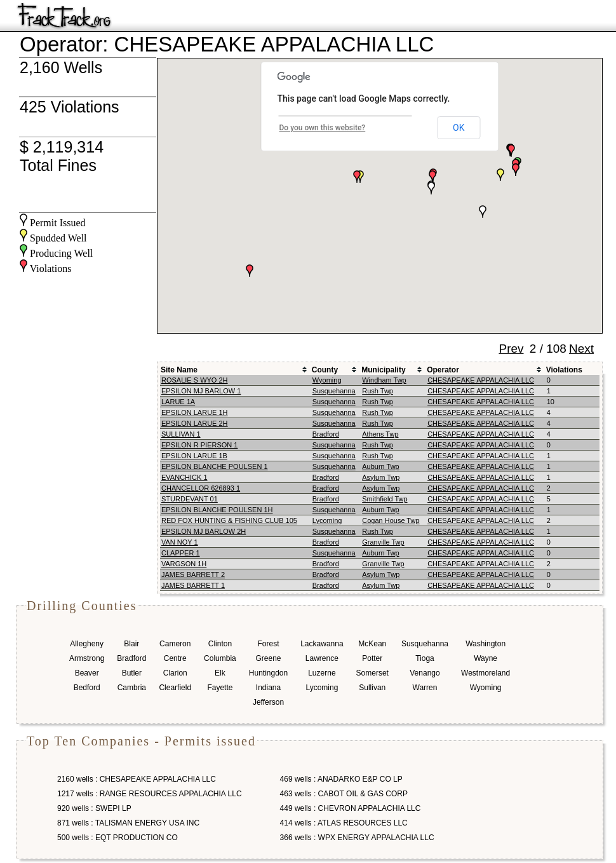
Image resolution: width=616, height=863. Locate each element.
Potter (372, 658)
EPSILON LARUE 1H (195, 412)
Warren (425, 688)
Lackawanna (322, 644)
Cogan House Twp (391, 520)
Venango (425, 673)
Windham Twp (384, 380)
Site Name (179, 370)
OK (459, 128)
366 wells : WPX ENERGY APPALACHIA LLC (357, 838)
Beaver (87, 673)
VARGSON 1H (184, 564)
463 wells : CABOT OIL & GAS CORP (344, 794)
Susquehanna (334, 391)
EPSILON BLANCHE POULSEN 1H (217, 510)
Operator (443, 370)
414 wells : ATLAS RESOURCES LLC (344, 823)
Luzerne (322, 673)
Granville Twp (383, 542)
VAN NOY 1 (180, 542)
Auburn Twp (381, 466)
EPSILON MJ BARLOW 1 (201, 391)
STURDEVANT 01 (190, 499)
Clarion (175, 673)
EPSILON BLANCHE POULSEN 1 (215, 466)
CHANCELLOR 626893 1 (201, 488)
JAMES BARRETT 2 (193, 574)
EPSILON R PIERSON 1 (199, 445)
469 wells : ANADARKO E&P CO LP (341, 779)
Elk (220, 673)
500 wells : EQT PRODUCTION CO (117, 838)
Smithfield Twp (385, 499)
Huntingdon (268, 673)
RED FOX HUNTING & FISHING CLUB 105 (229, 520)
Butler (132, 673)
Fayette (220, 688)
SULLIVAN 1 (181, 434)
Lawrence (322, 658)
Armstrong (87, 658)
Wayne (485, 658)
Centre (175, 658)
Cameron (175, 644)
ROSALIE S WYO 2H (195, 380)
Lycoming (327, 520)
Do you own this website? (323, 128)
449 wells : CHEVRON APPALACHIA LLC (351, 808)
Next (581, 349)
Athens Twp (380, 434)
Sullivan (372, 688)
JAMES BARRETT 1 (193, 585)
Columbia (220, 658)
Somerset (372, 673)
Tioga (425, 658)
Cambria (132, 688)
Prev (511, 349)
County (325, 370)
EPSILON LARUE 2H (195, 423)
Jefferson (268, 702)
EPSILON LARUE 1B (194, 456)
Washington (485, 644)
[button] (483, 212)
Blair (131, 644)
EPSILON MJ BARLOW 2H (204, 531)
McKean (372, 644)
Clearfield (175, 688)
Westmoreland (485, 673)
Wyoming (327, 380)
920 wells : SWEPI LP (94, 808)
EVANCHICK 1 (184, 477)
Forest (268, 644)
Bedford (87, 688)
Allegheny (87, 644)
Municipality (383, 370)
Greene (268, 658)
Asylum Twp (381, 477)
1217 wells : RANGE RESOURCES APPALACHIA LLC (150, 794)
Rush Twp (378, 391)
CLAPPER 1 (181, 553)
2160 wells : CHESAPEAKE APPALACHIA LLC (137, 779)
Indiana (268, 688)
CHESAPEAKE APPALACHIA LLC (481, 380)
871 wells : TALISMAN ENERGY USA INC (128, 823)
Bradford (326, 434)
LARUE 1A (178, 402)
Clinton (220, 644)
